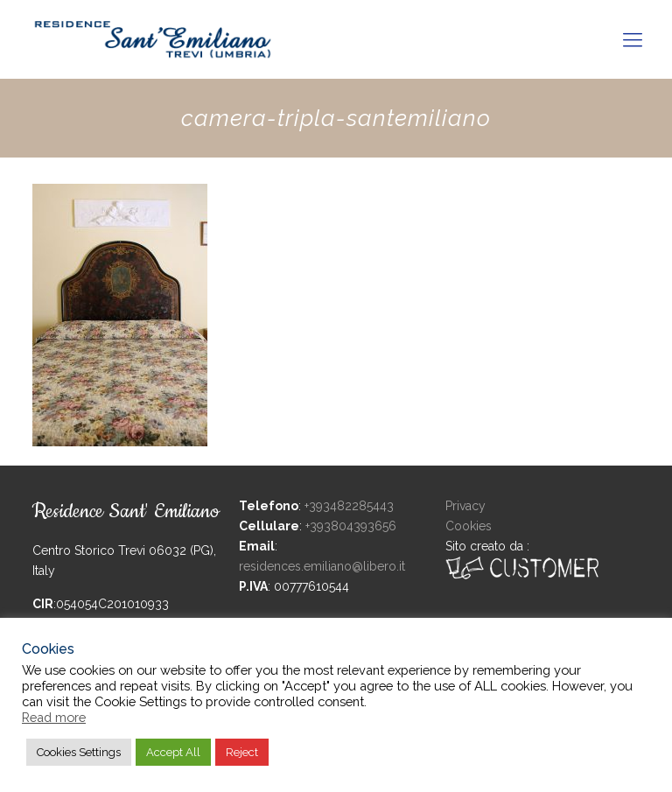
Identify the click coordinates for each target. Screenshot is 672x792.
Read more (54, 717)
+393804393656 (351, 526)
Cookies (469, 526)
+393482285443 (349, 506)
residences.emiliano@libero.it (322, 566)
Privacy (465, 506)
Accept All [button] (173, 752)
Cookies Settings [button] (79, 752)
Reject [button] (242, 752)
